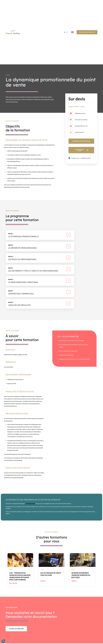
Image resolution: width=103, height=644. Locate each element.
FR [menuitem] (64, 32)
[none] (65, 32)
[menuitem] (65, 32)
